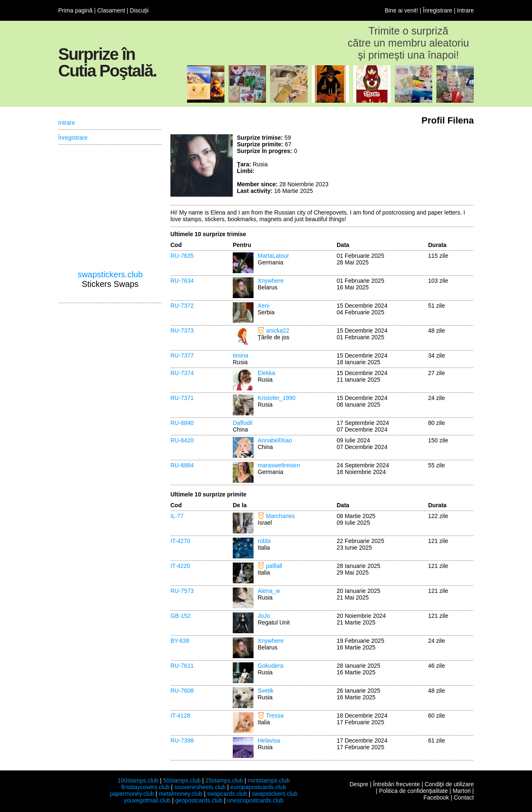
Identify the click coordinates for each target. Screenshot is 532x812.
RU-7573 (182, 591)
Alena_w (269, 591)
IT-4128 (180, 716)
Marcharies (280, 516)
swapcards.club (227, 794)
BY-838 (180, 641)
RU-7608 (182, 691)
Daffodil (243, 423)
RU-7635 (182, 256)
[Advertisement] (411, 165)
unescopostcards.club (255, 800)
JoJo (264, 616)
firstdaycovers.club (145, 787)
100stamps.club (138, 780)
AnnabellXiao (275, 440)
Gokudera (270, 666)
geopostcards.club (199, 800)
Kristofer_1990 (277, 398)
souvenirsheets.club (200, 787)
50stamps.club (182, 780)
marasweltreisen (279, 465)
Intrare (465, 10)
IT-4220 (180, 566)
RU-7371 (182, 398)
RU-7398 (182, 740)
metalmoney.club (181, 794)
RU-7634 (182, 281)
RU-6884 (182, 465)
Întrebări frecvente (396, 784)
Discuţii (139, 10)
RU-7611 (182, 666)
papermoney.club (132, 794)
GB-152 (180, 616)
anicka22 (278, 331)
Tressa (275, 716)
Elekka (266, 373)
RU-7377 (182, 355)
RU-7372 (182, 306)
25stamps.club (224, 780)
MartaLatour (273, 256)
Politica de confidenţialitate (414, 791)
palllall (274, 566)
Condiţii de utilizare (449, 784)
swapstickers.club (110, 274)
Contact (464, 797)
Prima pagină (75, 10)
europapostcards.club (258, 787)
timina (240, 355)
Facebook (436, 797)
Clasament (111, 10)
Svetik (266, 691)
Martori (462, 791)
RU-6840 (182, 423)
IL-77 (177, 516)
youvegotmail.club (147, 800)
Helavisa (269, 740)
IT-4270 (180, 541)
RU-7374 (182, 373)
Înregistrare (437, 10)
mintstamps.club (269, 780)
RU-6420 (182, 440)
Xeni (264, 306)
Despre (359, 784)
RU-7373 (182, 331)
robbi (264, 541)
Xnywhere (271, 281)
